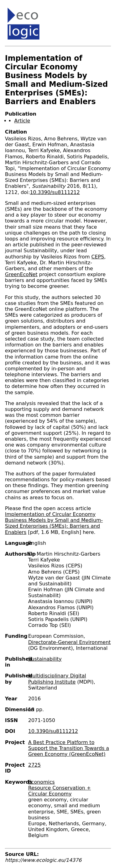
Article (22, 121)
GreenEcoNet (21, 274)
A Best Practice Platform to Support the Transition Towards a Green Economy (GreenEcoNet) (69, 748)
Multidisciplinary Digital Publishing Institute (57, 679)
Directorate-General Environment (69, 642)
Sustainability (45, 659)
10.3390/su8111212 (55, 192)
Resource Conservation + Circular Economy (60, 791)
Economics (41, 782)
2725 (34, 765)
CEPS (98, 257)
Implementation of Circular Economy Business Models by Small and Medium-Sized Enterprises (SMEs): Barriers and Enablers (54, 523)
